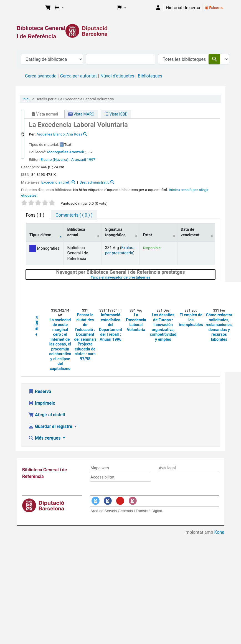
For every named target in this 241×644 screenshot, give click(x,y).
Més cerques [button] (45, 438)
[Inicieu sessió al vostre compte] (158, 8)
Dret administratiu (95, 182)
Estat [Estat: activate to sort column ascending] (147, 235)
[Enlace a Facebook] (108, 501)
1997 (91, 159)
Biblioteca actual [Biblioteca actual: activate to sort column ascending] (76, 232)
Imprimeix (42, 403)
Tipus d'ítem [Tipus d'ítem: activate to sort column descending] (40, 235)
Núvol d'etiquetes (117, 76)
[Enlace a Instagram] (133, 501)
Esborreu (214, 8)
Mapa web (100, 468)
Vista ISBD (116, 114)
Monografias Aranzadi (66, 152)
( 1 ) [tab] (35, 215)
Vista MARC (81, 114)
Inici (26, 99)
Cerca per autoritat (78, 76)
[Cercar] (214, 59)
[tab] (74, 215)
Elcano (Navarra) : (55, 159)
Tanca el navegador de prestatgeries (151, 277)
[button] (48, 8)
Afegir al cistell (47, 415)
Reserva (40, 391)
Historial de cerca (183, 8)
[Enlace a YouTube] (120, 501)
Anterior (37, 327)
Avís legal (167, 468)
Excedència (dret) (56, 182)
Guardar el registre (51, 426)
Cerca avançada (41, 76)
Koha (219, 532)
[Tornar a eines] (224, 627)
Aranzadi (79, 159)
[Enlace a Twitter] (95, 501)
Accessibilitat (102, 477)
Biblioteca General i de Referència (29, 8)
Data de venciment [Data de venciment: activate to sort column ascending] (190, 232)
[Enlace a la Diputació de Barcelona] (120, 31)
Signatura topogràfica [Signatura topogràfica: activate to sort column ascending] (115, 232)
